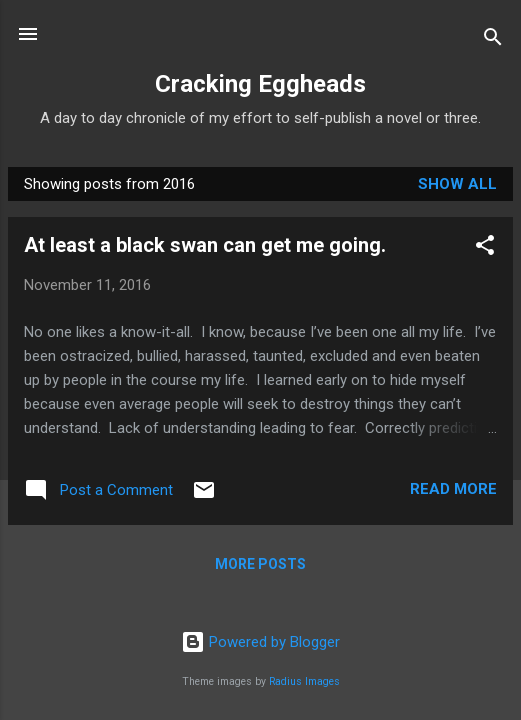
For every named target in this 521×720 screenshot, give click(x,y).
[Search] (493, 40)
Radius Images (304, 681)
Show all (457, 184)
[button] (485, 248)
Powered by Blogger (260, 642)
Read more (453, 489)
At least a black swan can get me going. (205, 245)
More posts (260, 564)
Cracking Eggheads (260, 84)
